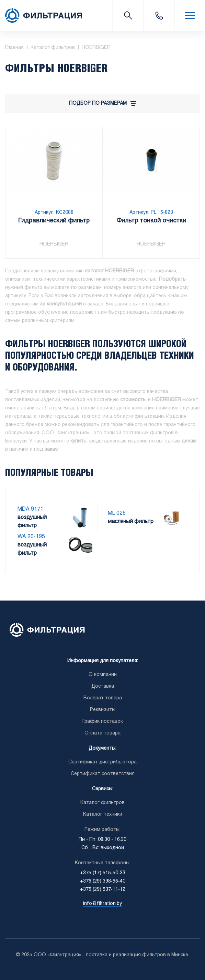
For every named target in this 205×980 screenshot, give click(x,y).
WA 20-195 (31, 537)
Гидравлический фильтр (54, 222)
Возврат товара (103, 698)
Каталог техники (103, 815)
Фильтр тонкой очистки (151, 222)
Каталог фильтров (103, 803)
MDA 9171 (30, 509)
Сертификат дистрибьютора (103, 762)
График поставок (103, 722)
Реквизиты (103, 710)
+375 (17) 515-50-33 (159, 15)
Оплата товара (103, 733)
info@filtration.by (103, 904)
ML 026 (117, 513)
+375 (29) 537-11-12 (103, 890)
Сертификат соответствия (103, 774)
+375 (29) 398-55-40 (103, 881)
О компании (103, 675)
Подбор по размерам (103, 104)
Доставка (103, 686)
